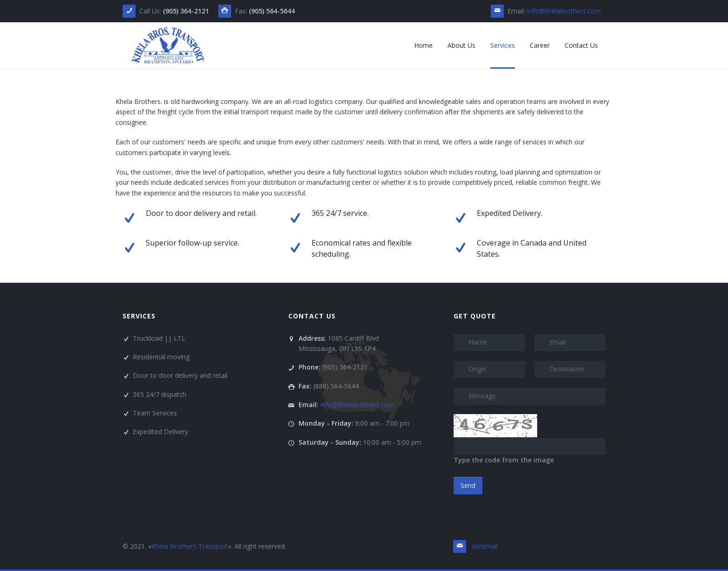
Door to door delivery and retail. (201, 213)
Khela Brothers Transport (190, 546)
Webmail (485, 546)
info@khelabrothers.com (564, 11)
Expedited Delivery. (510, 213)
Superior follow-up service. (192, 243)
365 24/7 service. (340, 213)
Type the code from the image (504, 460)
